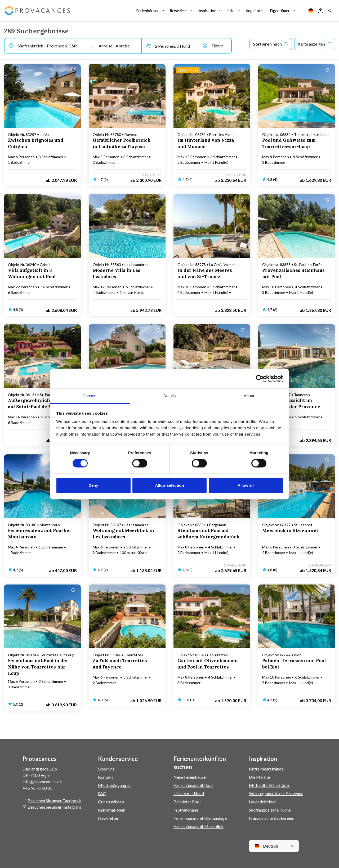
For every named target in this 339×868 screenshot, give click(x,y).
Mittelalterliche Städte (270, 785)
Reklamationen (112, 810)
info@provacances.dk (42, 781)
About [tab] (249, 396)
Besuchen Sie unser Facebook (54, 801)
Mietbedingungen (114, 785)
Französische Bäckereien (272, 818)
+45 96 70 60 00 (37, 788)
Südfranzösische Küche (270, 810)
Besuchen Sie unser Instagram (54, 807)
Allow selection (169, 485)
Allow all (246, 485)
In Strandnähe (186, 810)
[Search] (330, 11)
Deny (93, 485)
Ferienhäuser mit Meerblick (199, 826)
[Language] (311, 11)
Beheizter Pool (187, 802)
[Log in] (320, 11)
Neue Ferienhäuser (190, 777)
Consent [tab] (90, 396)
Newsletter (108, 818)
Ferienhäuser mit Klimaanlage (200, 818)
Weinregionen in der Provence (276, 793)
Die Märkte (260, 777)
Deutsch (266, 846)
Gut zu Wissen (111, 802)
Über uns (106, 769)
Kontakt (106, 777)
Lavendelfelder (262, 802)
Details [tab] (170, 396)
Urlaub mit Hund (189, 793)
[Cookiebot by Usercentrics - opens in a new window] (260, 379)
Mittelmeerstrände (266, 769)
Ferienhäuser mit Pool (193, 785)
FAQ (102, 793)
